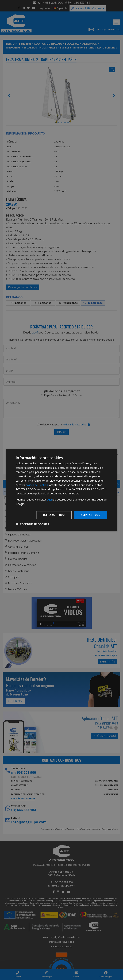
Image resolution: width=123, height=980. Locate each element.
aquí (49, 499)
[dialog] (61, 490)
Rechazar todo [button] (54, 515)
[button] (32, 524)
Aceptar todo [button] (91, 515)
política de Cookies (37, 485)
